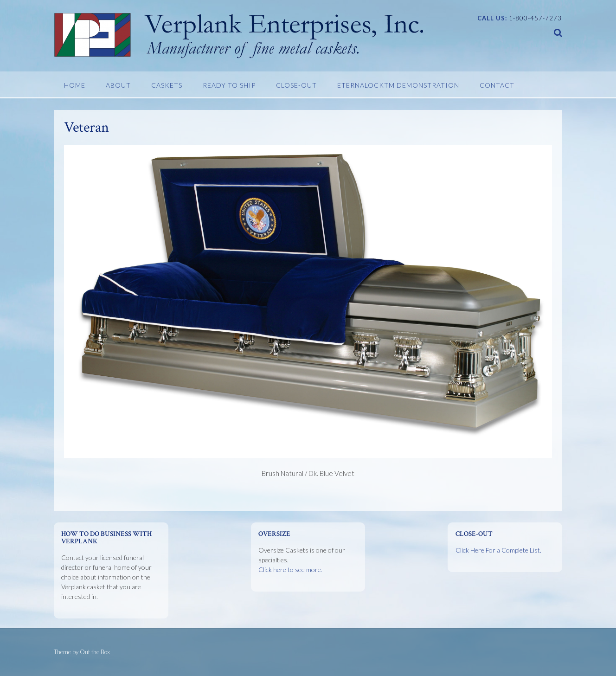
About (118, 85)
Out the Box (95, 652)
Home (75, 85)
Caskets (167, 85)
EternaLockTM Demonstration (398, 85)
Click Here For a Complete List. (498, 550)
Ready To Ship (229, 85)
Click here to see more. (290, 570)
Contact (497, 85)
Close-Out (296, 85)
